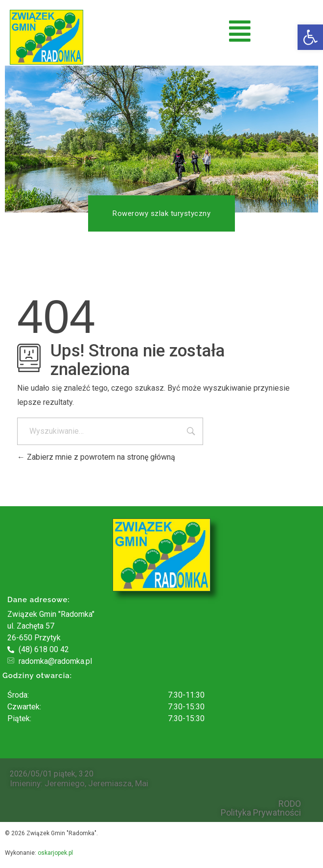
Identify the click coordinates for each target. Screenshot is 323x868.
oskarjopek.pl (55, 853)
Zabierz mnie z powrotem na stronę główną (96, 457)
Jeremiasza (110, 783)
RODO (290, 804)
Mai (142, 783)
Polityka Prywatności (261, 813)
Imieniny (25, 783)
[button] (310, 37)
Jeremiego (65, 783)
